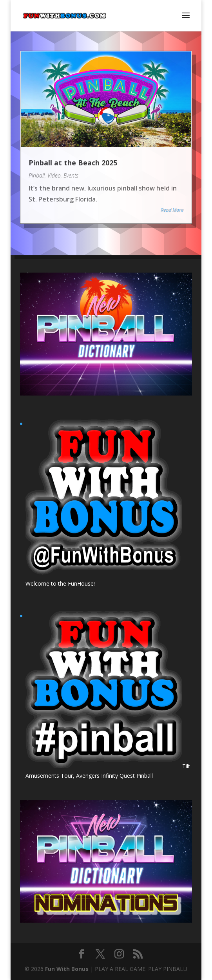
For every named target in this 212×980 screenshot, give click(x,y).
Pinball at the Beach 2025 (73, 163)
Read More (172, 210)
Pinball (37, 175)
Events (71, 175)
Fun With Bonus (67, 969)
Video (54, 175)
